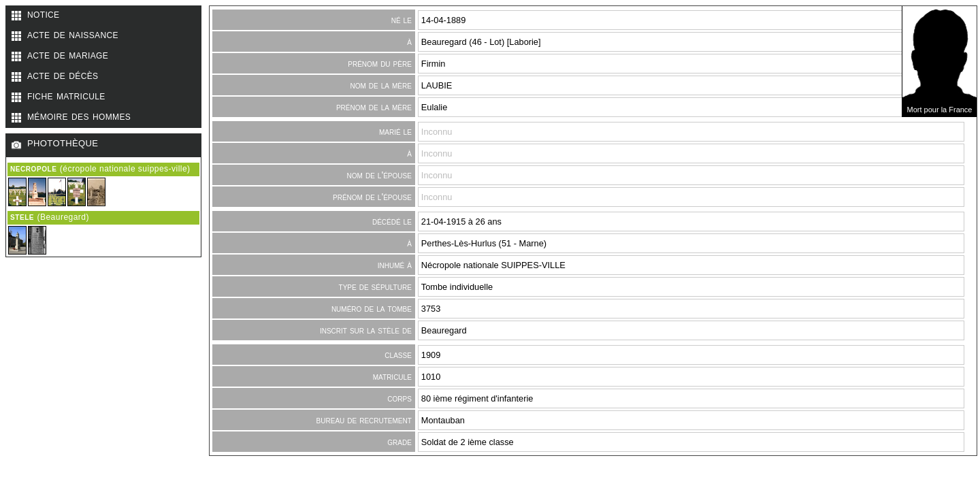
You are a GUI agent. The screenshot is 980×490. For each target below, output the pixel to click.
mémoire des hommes (79, 116)
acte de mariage (68, 54)
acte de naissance (73, 34)
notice (43, 14)
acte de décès (63, 75)
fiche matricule (66, 95)
